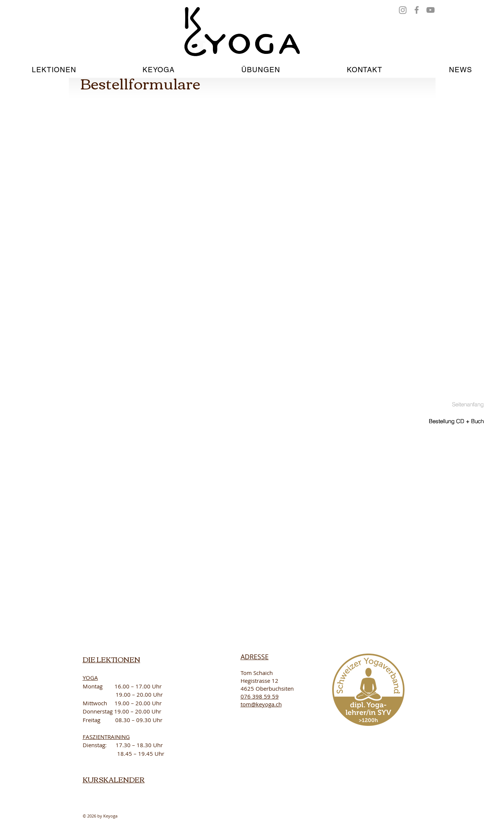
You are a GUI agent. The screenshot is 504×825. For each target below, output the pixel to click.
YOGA (90, 678)
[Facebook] (417, 10)
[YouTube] (430, 10)
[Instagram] (403, 10)
